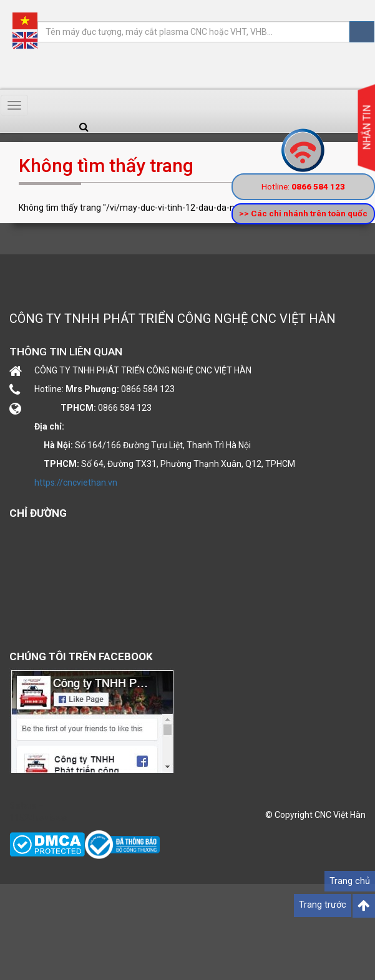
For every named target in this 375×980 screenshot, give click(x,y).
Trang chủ (350, 881)
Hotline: (303, 186)
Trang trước (323, 905)
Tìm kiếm (362, 32)
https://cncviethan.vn (76, 483)
